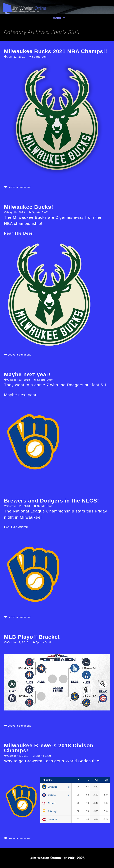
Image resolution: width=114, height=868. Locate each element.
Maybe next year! (27, 374)
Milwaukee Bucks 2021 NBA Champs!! (56, 51)
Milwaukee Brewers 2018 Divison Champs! (49, 748)
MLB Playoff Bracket (32, 637)
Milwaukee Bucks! (29, 207)
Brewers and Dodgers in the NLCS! (52, 501)
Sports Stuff (40, 57)
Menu (57, 18)
